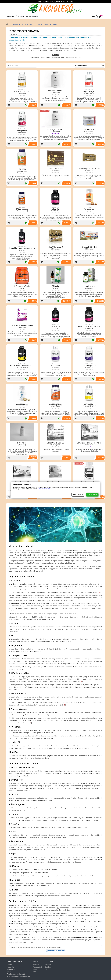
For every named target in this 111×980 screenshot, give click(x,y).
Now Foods (69, 57)
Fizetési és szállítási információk (19, 976)
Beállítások (78, 495)
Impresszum (11, 969)
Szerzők (48, 965)
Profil (35, 969)
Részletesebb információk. (45, 489)
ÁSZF (9, 972)
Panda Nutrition (57, 57)
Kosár (35, 972)
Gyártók (48, 967)
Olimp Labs (45, 57)
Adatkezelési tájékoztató (16, 974)
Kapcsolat (11, 967)
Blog (46, 969)
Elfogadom (92, 495)
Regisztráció (37, 967)
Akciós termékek (32, 16)
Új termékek (20, 16)
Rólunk (10, 965)
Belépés (36, 965)
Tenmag (78, 57)
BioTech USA (34, 57)
